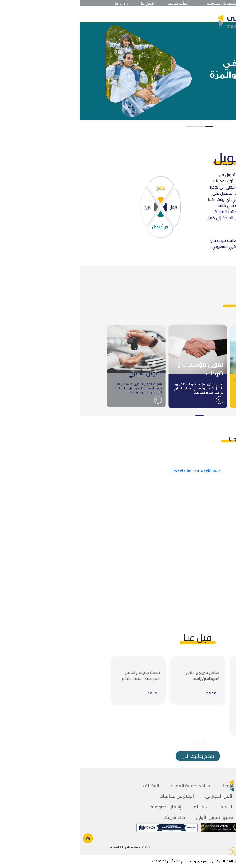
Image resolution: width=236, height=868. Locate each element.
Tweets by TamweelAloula (116, 470)
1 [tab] (130, 127)
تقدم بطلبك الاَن (118, 756)
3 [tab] (110, 127)
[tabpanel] (118, 71)
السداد (147, 807)
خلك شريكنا (94, 817)
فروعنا (147, 786)
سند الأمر (121, 807)
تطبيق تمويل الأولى (135, 817)
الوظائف (71, 786)
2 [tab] (120, 127)
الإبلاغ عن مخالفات (97, 796)
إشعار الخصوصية (86, 807)
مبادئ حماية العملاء (110, 786)
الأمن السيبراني (140, 796)
